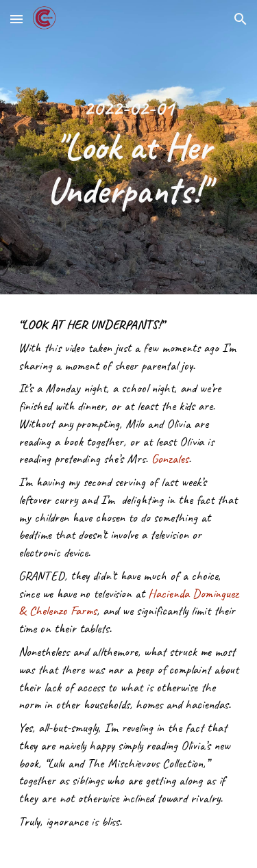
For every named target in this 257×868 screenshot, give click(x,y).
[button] (16, 19)
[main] (129, 147)
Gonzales (170, 459)
